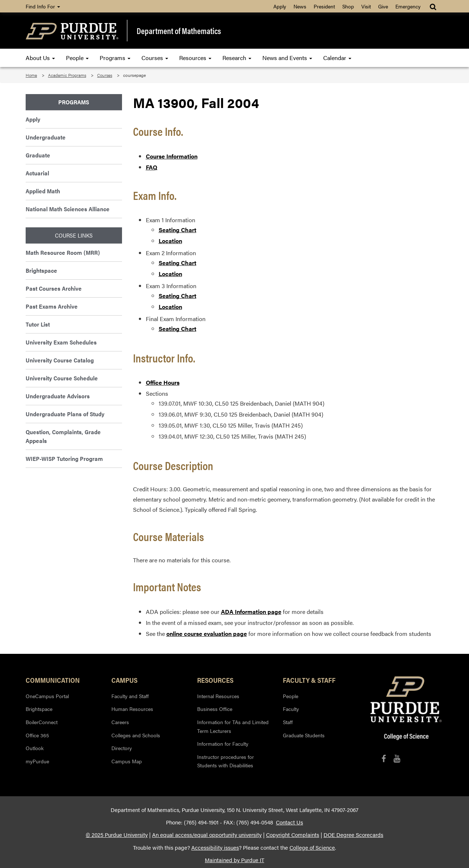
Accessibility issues (215, 847)
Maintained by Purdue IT (234, 860)
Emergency (408, 6)
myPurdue (37, 761)
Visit (366, 6)
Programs (115, 58)
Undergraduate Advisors (58, 396)
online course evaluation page (207, 634)
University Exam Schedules (61, 342)
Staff (288, 722)
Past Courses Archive (54, 288)
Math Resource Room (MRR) (63, 252)
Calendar (337, 58)
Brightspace (41, 270)
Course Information (172, 156)
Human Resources (132, 709)
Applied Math (43, 191)
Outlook (35, 748)
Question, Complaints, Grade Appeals (63, 436)
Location (170, 241)
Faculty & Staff (309, 680)
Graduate (38, 155)
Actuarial (37, 173)
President (324, 6)
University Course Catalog (60, 360)
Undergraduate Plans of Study (65, 414)
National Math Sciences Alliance (68, 209)
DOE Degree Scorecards (353, 835)
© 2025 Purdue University (117, 835)
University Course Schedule (62, 378)
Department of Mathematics (179, 31)
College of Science (312, 847)
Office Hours (163, 382)
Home (31, 75)
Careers (120, 722)
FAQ (152, 167)
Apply (280, 6)
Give (383, 6)
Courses (155, 58)
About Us (40, 58)
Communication (53, 680)
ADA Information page (251, 612)
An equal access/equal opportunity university (207, 835)
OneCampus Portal (47, 696)
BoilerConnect (42, 722)
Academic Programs (67, 75)
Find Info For (43, 6)
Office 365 (37, 735)
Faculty (291, 709)
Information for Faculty (223, 744)
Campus (124, 680)
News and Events (287, 58)
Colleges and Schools (136, 735)
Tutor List (38, 324)
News (300, 6)
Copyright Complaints (293, 835)
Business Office (215, 709)
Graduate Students (304, 735)
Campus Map (127, 761)
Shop (348, 6)
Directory (122, 748)
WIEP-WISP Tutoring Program (64, 459)
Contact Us (289, 822)
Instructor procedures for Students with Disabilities (226, 761)
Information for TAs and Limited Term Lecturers (233, 726)
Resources (195, 58)
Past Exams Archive (52, 306)
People (77, 58)
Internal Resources (218, 696)
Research (237, 58)
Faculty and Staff (130, 696)
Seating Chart (178, 230)
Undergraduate (46, 137)
